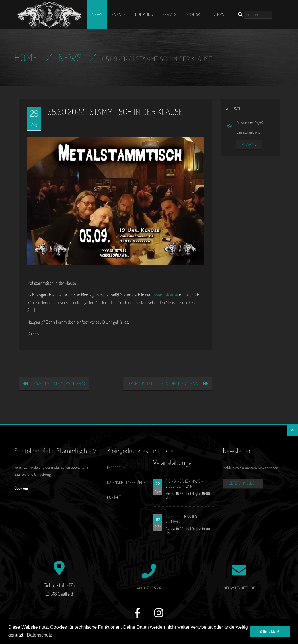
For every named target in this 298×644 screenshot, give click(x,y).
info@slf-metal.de (239, 588)
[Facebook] (138, 616)
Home (26, 57)
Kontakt (194, 14)
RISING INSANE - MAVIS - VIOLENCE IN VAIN (184, 484)
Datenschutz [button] (39, 635)
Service (170, 14)
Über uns (144, 14)
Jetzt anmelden (243, 483)
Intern (218, 14)
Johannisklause (165, 295)
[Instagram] (159, 616)
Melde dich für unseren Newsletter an (251, 468)
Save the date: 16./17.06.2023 (54, 383)
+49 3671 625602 (149, 588)
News (97, 14)
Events (119, 14)
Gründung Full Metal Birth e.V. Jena (168, 383)
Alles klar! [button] (270, 632)
